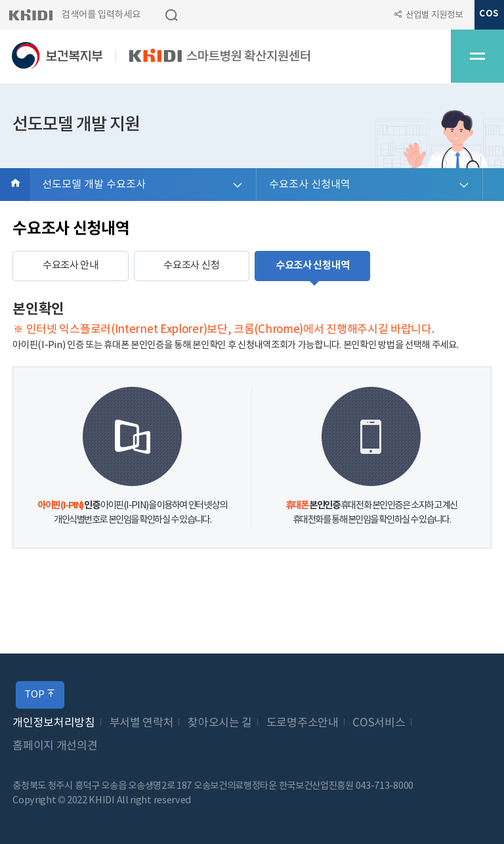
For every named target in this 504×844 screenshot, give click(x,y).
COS (489, 14)
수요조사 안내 (71, 266)
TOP (40, 694)
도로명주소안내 (303, 723)
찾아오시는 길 (220, 723)
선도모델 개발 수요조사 (94, 185)
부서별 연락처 (142, 723)
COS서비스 (379, 723)
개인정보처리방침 (54, 723)
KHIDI (31, 15)
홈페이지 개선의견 (55, 746)
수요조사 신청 (191, 266)
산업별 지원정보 (434, 15)
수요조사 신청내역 (310, 185)
